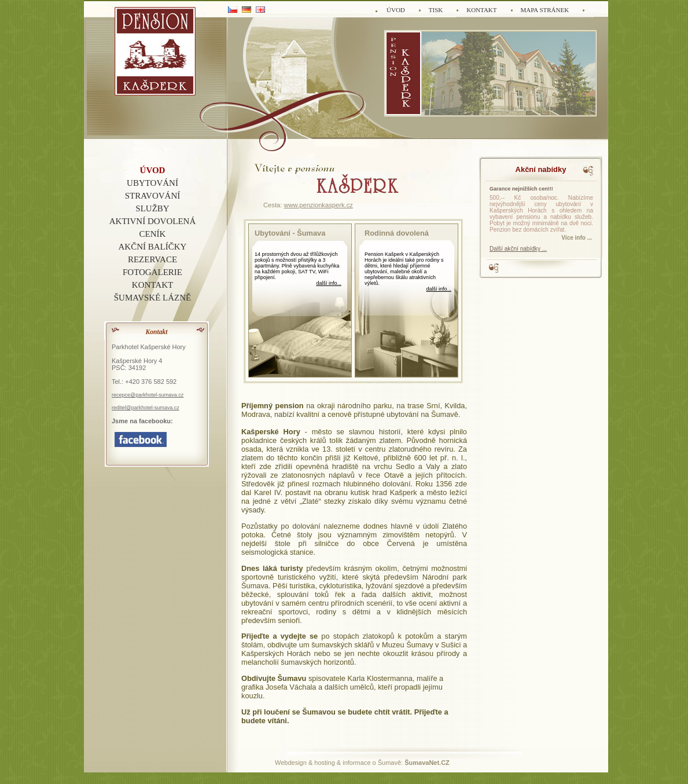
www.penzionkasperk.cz (318, 205)
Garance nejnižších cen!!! (521, 189)
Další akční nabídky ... (518, 249)
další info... (329, 283)
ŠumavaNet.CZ (427, 763)
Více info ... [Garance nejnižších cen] (577, 238)
